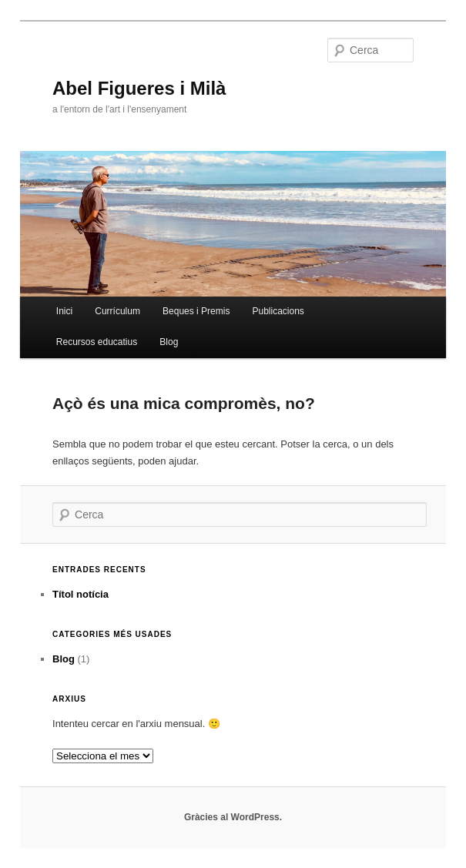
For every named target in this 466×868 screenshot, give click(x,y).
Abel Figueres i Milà (139, 88)
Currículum (117, 311)
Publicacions (278, 311)
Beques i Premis (196, 311)
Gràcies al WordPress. (233, 817)
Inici (64, 311)
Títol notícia (80, 594)
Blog (169, 342)
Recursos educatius (97, 342)
